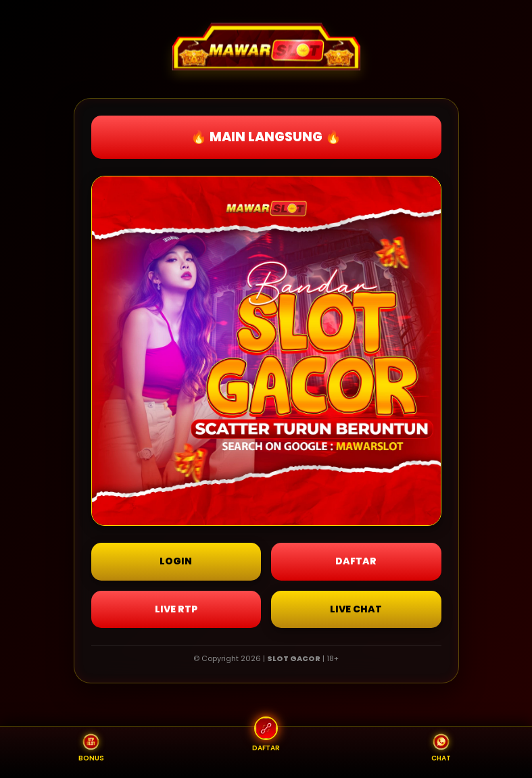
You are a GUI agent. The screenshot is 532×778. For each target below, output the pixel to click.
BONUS (91, 748)
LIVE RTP (176, 609)
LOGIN (176, 561)
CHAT (441, 748)
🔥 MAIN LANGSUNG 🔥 (266, 137)
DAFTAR (356, 561)
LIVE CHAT (356, 609)
